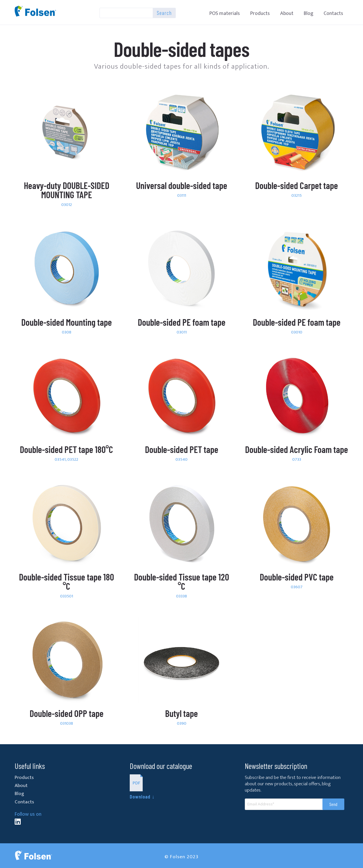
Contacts (333, 13)
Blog (308, 13)
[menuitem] (225, 13)
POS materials (225, 13)
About (287, 13)
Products (260, 13)
